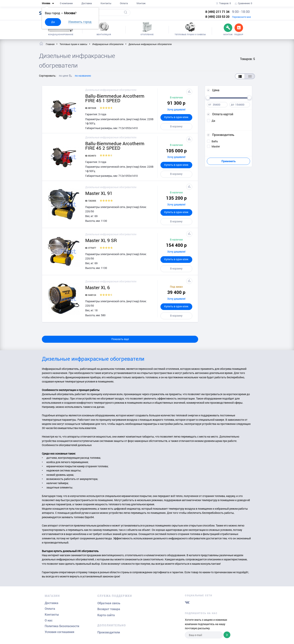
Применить (229, 161)
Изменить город (80, 22)
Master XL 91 (99, 193)
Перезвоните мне (241, 17)
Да (53, 22)
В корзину (176, 126)
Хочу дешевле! (176, 109)
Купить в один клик (176, 117)
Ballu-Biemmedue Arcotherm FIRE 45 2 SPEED (115, 146)
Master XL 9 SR (101, 240)
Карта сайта (106, 615)
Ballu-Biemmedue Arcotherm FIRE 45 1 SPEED (115, 98)
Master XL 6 (98, 287)
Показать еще (120, 339)
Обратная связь (109, 603)
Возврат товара (109, 609)
